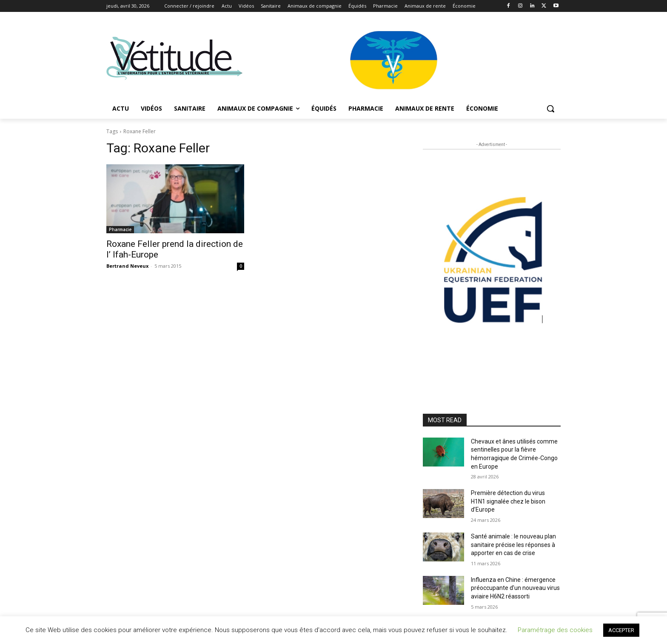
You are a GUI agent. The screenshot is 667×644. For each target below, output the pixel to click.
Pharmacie (120, 229)
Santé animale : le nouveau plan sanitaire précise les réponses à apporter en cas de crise (513, 545)
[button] (550, 109)
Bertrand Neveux (127, 266)
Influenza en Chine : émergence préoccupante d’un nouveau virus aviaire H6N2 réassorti (515, 588)
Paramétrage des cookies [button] (555, 630)
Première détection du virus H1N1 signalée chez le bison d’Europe (508, 501)
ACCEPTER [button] (621, 630)
